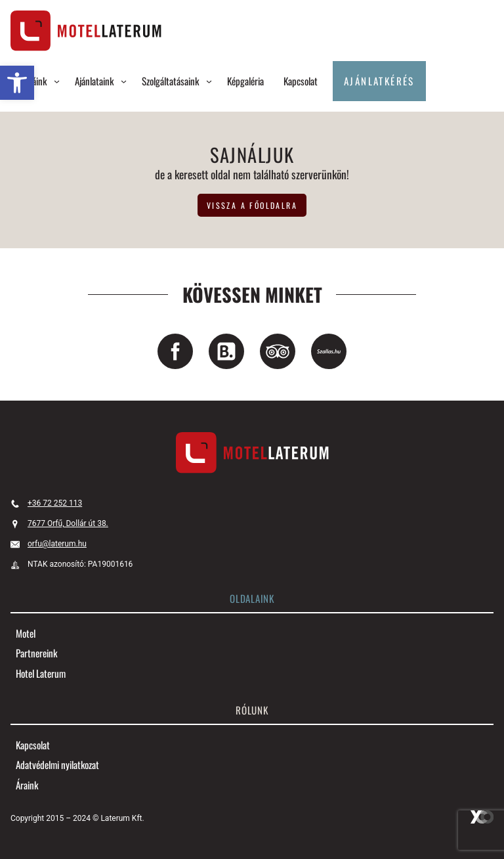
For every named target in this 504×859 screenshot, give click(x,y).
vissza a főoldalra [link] (252, 205)
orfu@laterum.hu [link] (57, 544)
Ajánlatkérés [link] (379, 81)
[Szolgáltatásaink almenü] (209, 81)
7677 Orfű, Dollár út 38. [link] (68, 523)
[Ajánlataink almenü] (124, 81)
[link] (17, 83)
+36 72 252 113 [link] (55, 503)
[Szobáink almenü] (57, 81)
